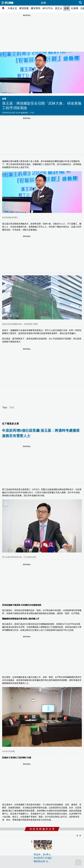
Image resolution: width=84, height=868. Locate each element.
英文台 (59, 8)
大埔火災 (12, 8)
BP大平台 (48, 8)
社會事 (75, 8)
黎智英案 (24, 8)
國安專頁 (36, 8)
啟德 (12, 407)
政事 (67, 8)
